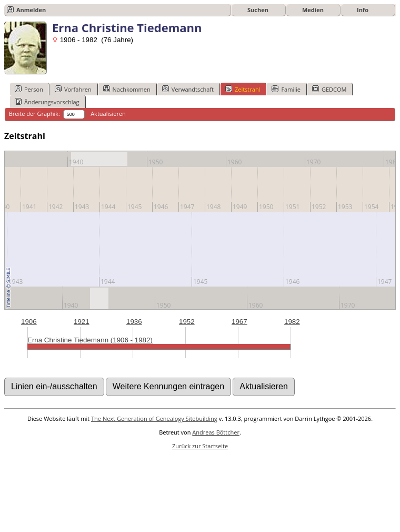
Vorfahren (73, 89)
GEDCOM (329, 89)
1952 (187, 322)
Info (363, 10)
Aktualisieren (108, 114)
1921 (82, 322)
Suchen (258, 10)
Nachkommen (127, 89)
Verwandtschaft (188, 89)
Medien (313, 10)
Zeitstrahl (243, 89)
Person (29, 89)
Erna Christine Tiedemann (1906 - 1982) (90, 340)
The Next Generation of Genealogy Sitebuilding (154, 418)
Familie (286, 89)
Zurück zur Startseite (200, 446)
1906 (29, 322)
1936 (134, 322)
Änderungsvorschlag (47, 102)
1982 (292, 322)
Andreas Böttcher (216, 432)
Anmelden (31, 10)
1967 (239, 322)
